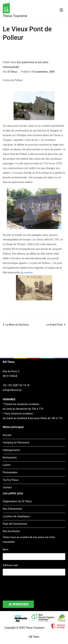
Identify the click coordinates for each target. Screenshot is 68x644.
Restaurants (10, 458)
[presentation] (30, 586)
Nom (6, 550)
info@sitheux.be (12, 390)
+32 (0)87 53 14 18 (18, 385)
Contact (7, 487)
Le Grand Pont (54, 325)
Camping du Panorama (16, 443)
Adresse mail (10, 565)
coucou (28, 273)
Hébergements (11, 450)
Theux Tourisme (15, 16)
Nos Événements (13, 509)
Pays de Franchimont (15, 524)
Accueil (7, 435)
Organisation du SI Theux (17, 501)
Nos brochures (11, 531)
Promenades (10, 472)
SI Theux (12, 72)
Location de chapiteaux (16, 516)
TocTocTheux (11, 480)
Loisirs (7, 465)
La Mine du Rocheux (17, 325)
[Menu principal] (61, 11)
